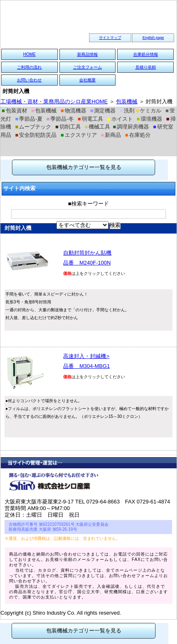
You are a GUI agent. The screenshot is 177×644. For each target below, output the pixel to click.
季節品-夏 (29, 119)
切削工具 (68, 127)
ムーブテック (33, 127)
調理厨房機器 (131, 127)
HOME (29, 54)
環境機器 (149, 119)
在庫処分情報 (146, 54)
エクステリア (79, 135)
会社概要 (87, 80)
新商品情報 (87, 54)
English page (153, 38)
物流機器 (73, 111)
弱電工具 (90, 119)
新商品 (111, 135)
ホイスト (120, 119)
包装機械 (127, 101)
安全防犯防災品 (36, 135)
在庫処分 (138, 135)
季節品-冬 (60, 119)
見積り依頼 (146, 67)
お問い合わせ (29, 80)
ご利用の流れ (29, 67)
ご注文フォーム (87, 67)
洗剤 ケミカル (140, 111)
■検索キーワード (88, 204)
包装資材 (14, 111)
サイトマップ (110, 38)
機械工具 (98, 127)
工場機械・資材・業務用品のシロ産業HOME (54, 101)
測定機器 (103, 111)
